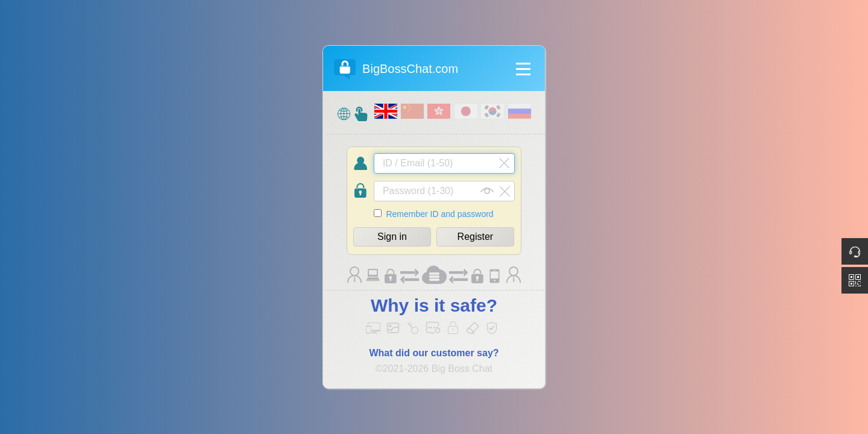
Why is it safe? (434, 305)
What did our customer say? (434, 353)
